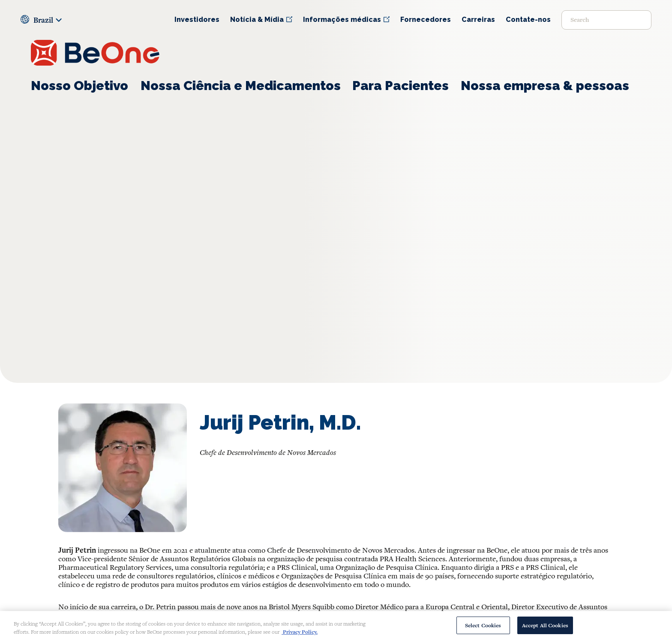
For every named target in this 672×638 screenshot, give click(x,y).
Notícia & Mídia (257, 20)
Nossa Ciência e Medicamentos (241, 86)
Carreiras (478, 20)
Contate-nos (528, 20)
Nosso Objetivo (79, 86)
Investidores (197, 20)
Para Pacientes (400, 86)
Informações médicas (342, 20)
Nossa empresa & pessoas (545, 86)
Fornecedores (426, 20)
